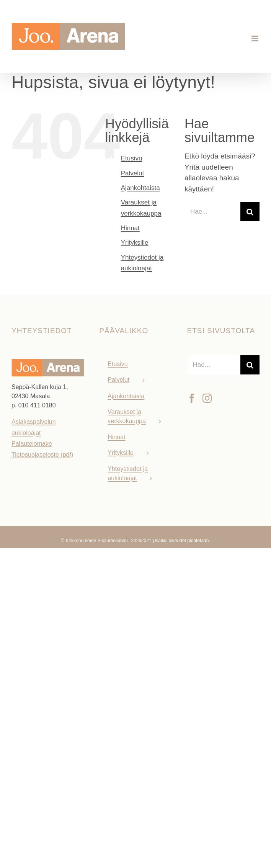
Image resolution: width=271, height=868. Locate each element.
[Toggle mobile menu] (255, 38)
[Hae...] (212, 212)
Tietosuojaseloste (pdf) (42, 455)
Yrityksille (135, 243)
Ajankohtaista (140, 188)
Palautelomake (32, 444)
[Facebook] (192, 398)
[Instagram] (207, 398)
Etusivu (132, 158)
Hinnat (130, 228)
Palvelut (132, 173)
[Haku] (250, 212)
